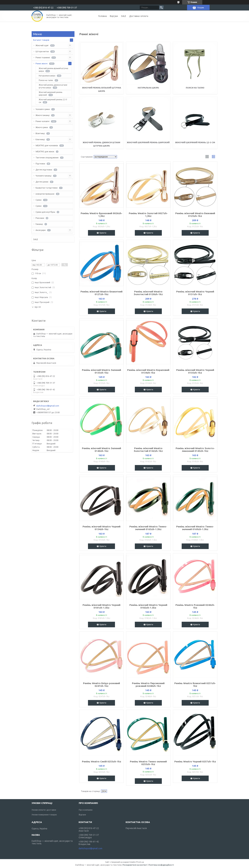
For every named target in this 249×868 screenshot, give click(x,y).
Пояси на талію (195, 88)
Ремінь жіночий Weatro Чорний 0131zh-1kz (195, 293)
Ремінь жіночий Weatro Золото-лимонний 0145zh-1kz (195, 450)
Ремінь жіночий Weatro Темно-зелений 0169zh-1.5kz (195, 528)
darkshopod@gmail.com (48, 406)
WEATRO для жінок (45, 151)
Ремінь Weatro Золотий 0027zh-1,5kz (148, 215)
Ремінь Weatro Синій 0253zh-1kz (102, 761)
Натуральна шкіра (148, 88)
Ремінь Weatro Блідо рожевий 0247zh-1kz (101, 685)
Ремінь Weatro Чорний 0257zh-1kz (195, 761)
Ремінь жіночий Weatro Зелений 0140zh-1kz (101, 450)
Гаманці (39, 224)
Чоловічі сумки (43, 109)
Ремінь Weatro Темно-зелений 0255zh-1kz (148, 763)
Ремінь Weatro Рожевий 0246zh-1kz (195, 606)
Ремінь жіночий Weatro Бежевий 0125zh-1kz (195, 215)
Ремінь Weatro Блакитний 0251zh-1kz (195, 685)
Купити (103, 233)
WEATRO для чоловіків (47, 145)
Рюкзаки (40, 218)
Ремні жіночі (42, 63)
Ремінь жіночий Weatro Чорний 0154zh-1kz (101, 528)
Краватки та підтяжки (47, 188)
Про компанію (86, 810)
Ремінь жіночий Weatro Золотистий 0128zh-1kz (148, 293)
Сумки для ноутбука (45, 212)
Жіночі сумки (42, 127)
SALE (124, 16)
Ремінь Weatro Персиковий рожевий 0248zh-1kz (148, 685)
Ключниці (40, 139)
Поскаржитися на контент (135, 865)
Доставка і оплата (139, 16)
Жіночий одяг (42, 45)
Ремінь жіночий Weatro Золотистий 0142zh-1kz (148, 450)
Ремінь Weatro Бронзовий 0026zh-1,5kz (101, 215)
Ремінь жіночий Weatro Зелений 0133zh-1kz (101, 371)
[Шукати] (161, 7)
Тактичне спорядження (47, 157)
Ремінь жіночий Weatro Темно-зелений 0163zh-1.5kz (148, 528)
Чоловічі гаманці (44, 176)
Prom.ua (140, 862)
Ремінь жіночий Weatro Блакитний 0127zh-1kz (101, 293)
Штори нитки (42, 51)
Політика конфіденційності (161, 865)
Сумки (39, 200)
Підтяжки (40, 164)
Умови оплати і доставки (44, 810)
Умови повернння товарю (44, 815)
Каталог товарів (41, 40)
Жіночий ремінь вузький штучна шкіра (53, 70)
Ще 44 (38, 307)
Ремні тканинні (43, 57)
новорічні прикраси (45, 194)
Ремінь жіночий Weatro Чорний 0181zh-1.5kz (101, 606)
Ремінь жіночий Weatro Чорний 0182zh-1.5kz (148, 606)
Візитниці (40, 133)
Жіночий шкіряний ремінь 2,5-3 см (195, 142)
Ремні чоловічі (42, 121)
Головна (103, 16)
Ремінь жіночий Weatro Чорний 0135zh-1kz (195, 371)
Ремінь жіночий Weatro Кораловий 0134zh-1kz (148, 371)
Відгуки (114, 16)
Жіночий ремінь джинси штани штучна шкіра (53, 86)
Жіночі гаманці (43, 115)
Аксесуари (41, 230)
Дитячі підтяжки (44, 170)
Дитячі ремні (42, 182)
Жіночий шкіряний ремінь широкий (148, 142)
